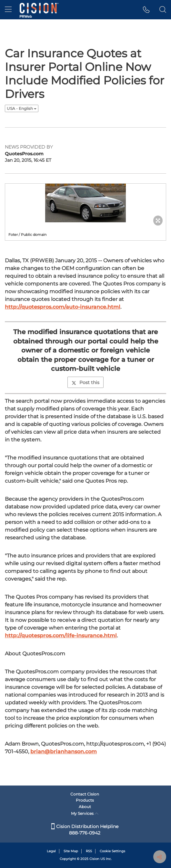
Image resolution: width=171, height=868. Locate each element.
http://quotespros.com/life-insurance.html (61, 636)
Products (85, 800)
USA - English (22, 108)
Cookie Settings (112, 851)
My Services (85, 813)
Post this (85, 382)
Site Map (71, 851)
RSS (89, 851)
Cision (94, 859)
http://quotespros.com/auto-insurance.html (63, 307)
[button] (146, 10)
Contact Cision (85, 794)
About (85, 807)
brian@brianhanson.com (64, 752)
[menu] (8, 10)
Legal (51, 851)
